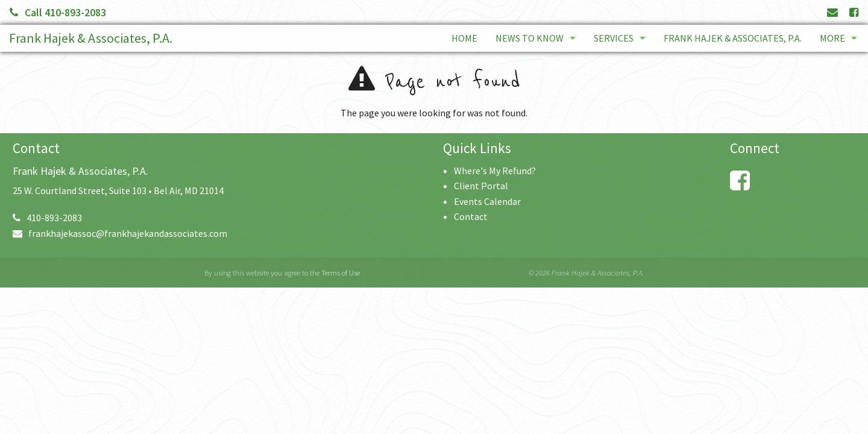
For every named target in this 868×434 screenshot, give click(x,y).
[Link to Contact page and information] (832, 12)
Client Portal (481, 186)
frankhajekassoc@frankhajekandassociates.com (120, 233)
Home (464, 38)
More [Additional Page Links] (832, 38)
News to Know (530, 38)
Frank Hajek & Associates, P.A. (91, 38)
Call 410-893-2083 (58, 12)
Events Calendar (487, 201)
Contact (471, 216)
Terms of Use (341, 272)
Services (614, 38)
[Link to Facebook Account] (854, 12)
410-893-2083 (47, 218)
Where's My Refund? (495, 171)
